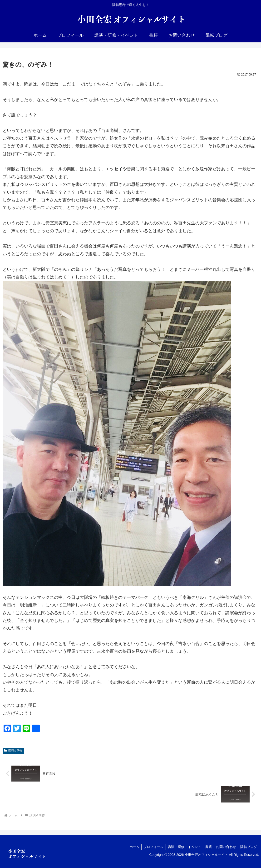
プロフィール (150, 847)
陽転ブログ (248, 847)
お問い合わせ (225, 847)
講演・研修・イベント (182, 847)
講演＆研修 (13, 751)
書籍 (207, 847)
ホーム (130, 847)
